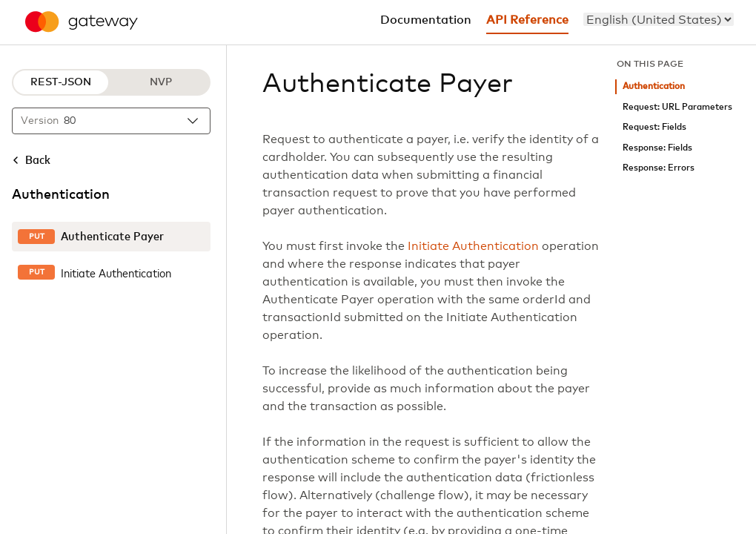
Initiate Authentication (473, 246)
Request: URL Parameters (677, 107)
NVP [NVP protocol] (161, 82)
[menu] (659, 19)
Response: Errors (659, 168)
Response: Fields (657, 148)
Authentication (654, 86)
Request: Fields (654, 127)
